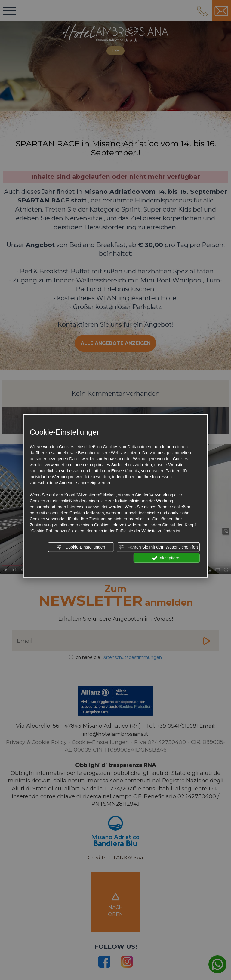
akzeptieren (167, 558)
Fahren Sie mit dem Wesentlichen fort (158, 547)
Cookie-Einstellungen (81, 547)
